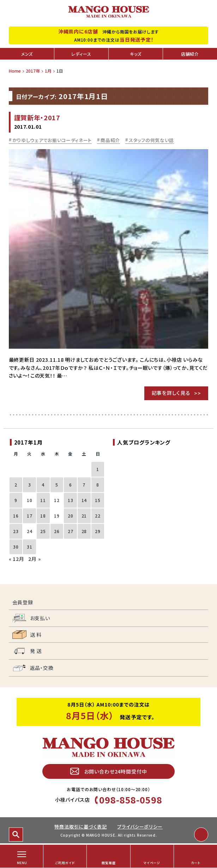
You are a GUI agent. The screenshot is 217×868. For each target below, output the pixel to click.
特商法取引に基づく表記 (80, 827)
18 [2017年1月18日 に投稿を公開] (43, 516)
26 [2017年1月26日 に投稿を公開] (57, 531)
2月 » (34, 559)
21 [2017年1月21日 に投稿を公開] (84, 516)
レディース (81, 54)
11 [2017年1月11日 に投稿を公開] (43, 500)
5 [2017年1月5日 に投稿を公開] (57, 485)
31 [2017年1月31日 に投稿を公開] (30, 547)
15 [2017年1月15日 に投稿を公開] (98, 500)
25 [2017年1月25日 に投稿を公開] (43, 531)
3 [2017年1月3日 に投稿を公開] (30, 485)
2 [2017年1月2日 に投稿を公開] (16, 485)
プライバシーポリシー (140, 827)
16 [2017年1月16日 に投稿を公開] (16, 516)
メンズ (27, 54)
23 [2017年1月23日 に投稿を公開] (16, 531)
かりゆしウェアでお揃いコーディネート (52, 140)
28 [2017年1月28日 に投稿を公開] (84, 531)
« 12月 (17, 559)
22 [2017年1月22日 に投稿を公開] (98, 516)
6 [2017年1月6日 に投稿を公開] (71, 485)
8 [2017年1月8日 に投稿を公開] (98, 485)
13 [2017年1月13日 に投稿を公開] (71, 500)
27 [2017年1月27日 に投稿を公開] (71, 531)
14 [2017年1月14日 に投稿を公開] (84, 500)
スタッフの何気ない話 (151, 140)
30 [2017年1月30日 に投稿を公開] (16, 547)
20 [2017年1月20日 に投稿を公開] (71, 516)
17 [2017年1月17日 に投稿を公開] (30, 516)
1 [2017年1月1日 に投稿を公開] (98, 469)
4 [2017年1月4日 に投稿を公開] (43, 485)
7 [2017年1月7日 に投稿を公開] (84, 485)
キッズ (136, 54)
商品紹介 (110, 140)
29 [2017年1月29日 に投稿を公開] (98, 531)
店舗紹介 (190, 54)
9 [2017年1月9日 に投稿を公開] (16, 500)
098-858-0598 (131, 800)
